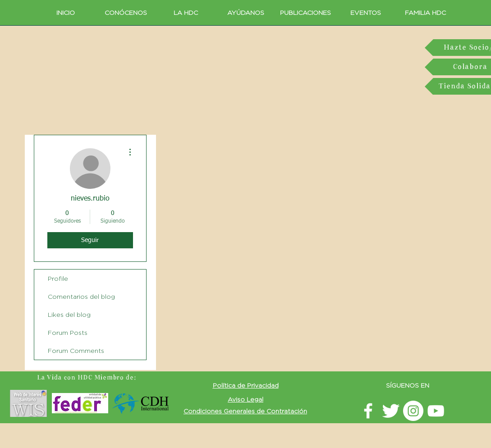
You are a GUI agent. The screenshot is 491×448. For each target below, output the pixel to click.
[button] (246, 385)
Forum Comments (76, 350)
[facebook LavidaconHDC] (368, 411)
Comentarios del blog (81, 296)
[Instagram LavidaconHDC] (413, 411)
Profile (58, 278)
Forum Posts (68, 332)
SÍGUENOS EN (408, 385)
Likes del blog (69, 314)
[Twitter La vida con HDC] (391, 411)
